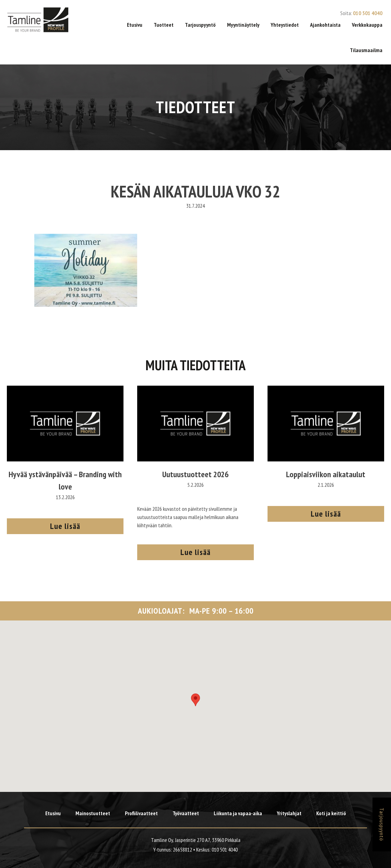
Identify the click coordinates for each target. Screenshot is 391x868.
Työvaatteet (186, 813)
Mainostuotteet (93, 813)
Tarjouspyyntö (200, 25)
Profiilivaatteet (141, 813)
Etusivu (135, 25)
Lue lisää (65, 526)
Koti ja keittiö (331, 813)
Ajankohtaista (325, 25)
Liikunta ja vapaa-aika (238, 813)
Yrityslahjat (289, 813)
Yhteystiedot (285, 25)
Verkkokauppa (367, 25)
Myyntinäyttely (243, 25)
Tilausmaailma (366, 50)
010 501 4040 (368, 13)
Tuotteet (164, 25)
